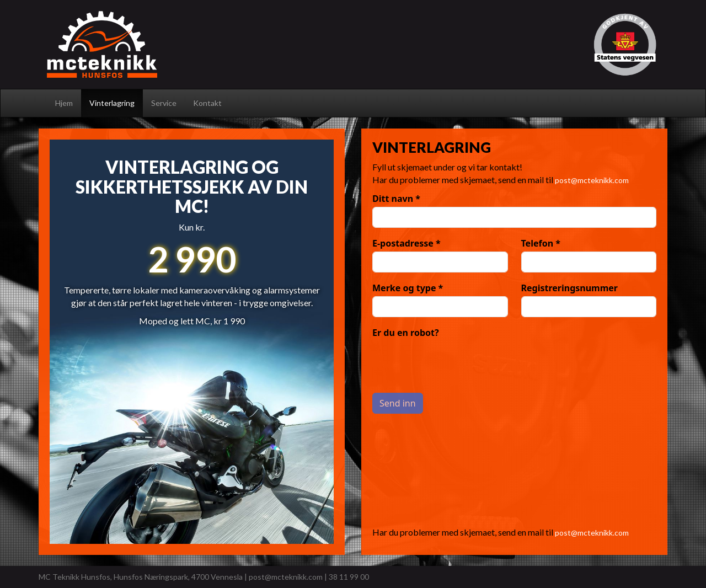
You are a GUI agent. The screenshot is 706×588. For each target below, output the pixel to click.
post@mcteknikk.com (592, 180)
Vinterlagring (112, 103)
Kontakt (207, 103)
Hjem (64, 103)
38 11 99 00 (349, 577)
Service (164, 103)
